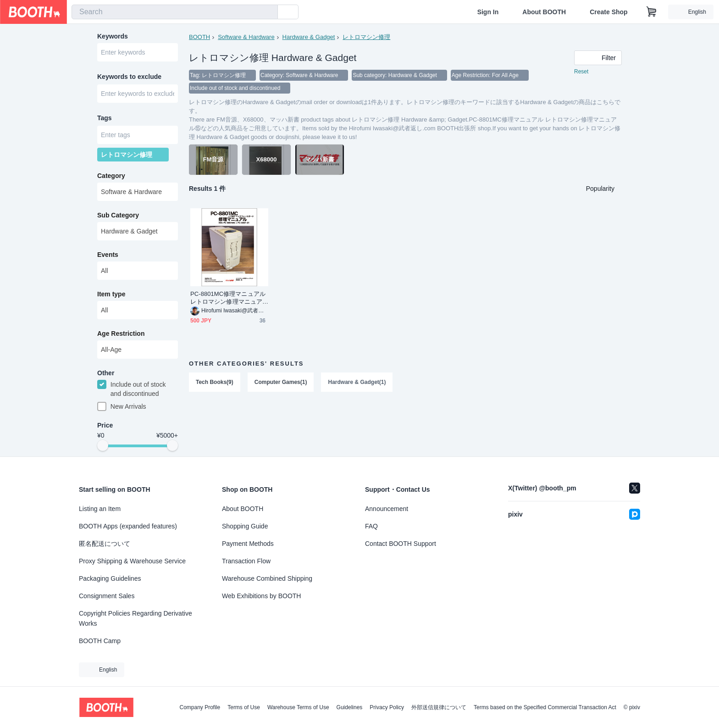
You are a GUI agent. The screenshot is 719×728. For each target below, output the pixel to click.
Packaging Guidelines (110, 578)
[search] (269, 12)
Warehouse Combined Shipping (267, 578)
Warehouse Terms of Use (298, 707)
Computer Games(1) (281, 382)
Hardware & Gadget (309, 37)
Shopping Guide (245, 526)
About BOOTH (544, 12)
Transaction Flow (246, 561)
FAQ (371, 526)
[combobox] (175, 12)
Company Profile (200, 707)
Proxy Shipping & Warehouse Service (132, 561)
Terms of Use (244, 707)
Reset (581, 72)
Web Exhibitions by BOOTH (261, 596)
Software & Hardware (246, 37)
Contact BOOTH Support (401, 544)
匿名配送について (105, 544)
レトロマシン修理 (366, 37)
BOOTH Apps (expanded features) (128, 526)
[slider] (103, 446)
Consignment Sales (107, 596)
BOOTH (199, 37)
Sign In (488, 12)
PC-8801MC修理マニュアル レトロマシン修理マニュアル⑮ (228, 298)
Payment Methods (248, 544)
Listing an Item (100, 509)
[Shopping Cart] (652, 12)
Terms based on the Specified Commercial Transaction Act (545, 707)
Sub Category (118, 215)
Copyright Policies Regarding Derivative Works (136, 618)
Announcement (387, 509)
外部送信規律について (439, 707)
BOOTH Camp (100, 641)
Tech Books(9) (215, 382)
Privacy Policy (387, 707)
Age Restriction (121, 333)
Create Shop (608, 12)
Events (108, 255)
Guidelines (350, 707)
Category (111, 176)
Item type (111, 294)
